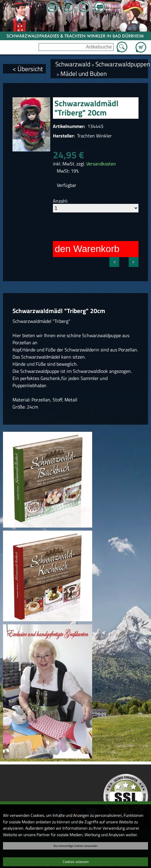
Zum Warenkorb (141, 44)
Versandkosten (101, 164)
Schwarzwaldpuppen (123, 64)
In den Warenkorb (82, 249)
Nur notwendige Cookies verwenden (75, 846)
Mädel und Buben (84, 73)
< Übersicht (28, 69)
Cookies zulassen (76, 862)
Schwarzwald (73, 64)
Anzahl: (60, 201)
